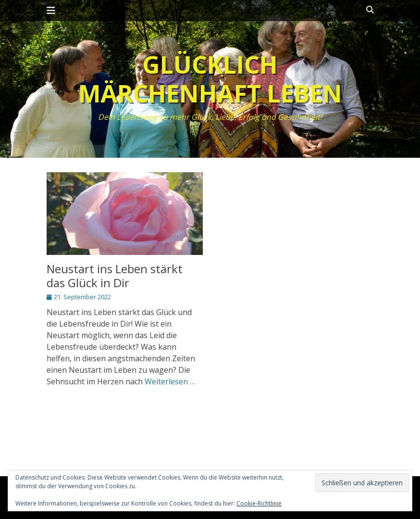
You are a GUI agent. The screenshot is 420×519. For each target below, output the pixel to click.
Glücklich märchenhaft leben (210, 79)
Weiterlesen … (170, 381)
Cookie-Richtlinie (259, 503)
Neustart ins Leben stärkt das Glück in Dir (115, 276)
